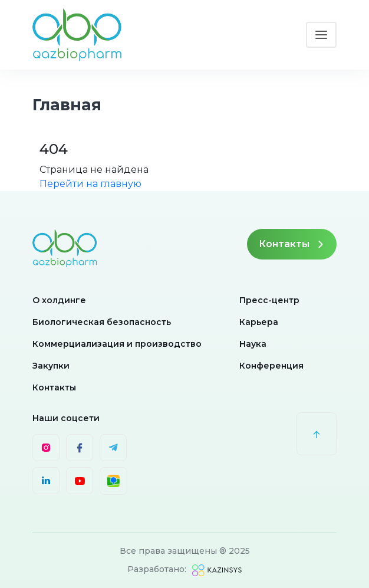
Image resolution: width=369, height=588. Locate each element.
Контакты (292, 244)
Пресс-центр (269, 300)
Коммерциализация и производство (117, 344)
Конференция (271, 366)
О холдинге (59, 300)
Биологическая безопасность (102, 322)
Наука (253, 344)
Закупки (51, 366)
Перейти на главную (90, 184)
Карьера (259, 322)
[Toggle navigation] (321, 35)
